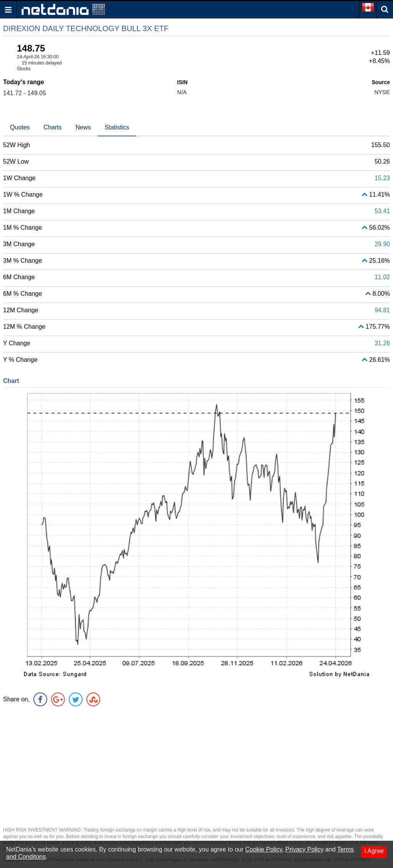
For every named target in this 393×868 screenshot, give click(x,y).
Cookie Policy (264, 849)
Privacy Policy (305, 849)
